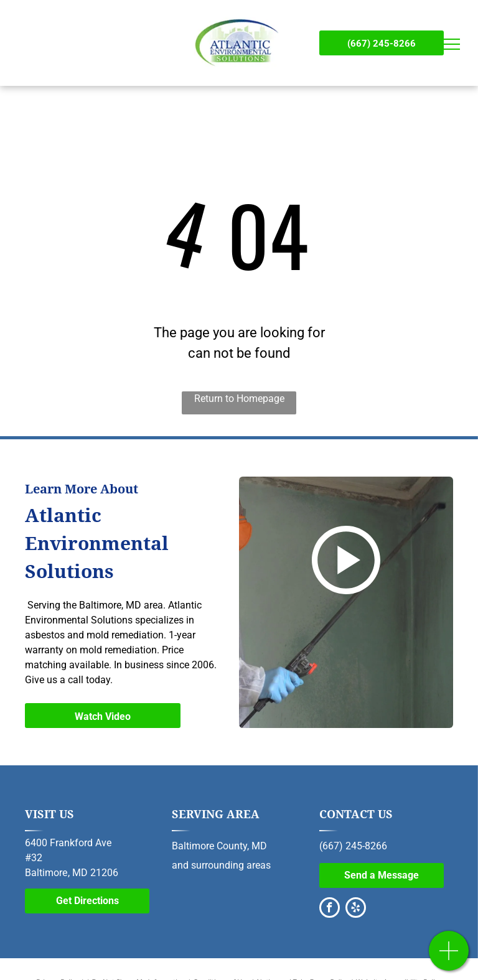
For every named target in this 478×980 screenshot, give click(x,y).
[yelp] (356, 909)
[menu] (451, 44)
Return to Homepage (239, 399)
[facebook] (330, 909)
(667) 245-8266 (353, 846)
